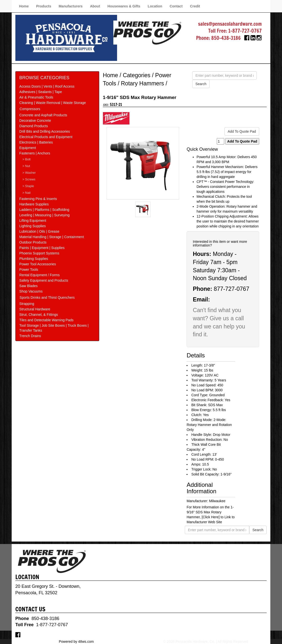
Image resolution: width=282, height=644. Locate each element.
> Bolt (26, 159)
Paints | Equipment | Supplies (42, 248)
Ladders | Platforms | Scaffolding (44, 210)
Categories (137, 75)
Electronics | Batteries (36, 142)
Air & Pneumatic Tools (36, 97)
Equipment (28, 148)
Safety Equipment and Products (44, 280)
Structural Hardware (35, 309)
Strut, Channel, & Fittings (39, 315)
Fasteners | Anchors (35, 153)
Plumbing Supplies (34, 259)
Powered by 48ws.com (76, 642)
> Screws (29, 179)
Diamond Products (34, 126)
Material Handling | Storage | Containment (52, 237)
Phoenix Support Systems (39, 253)
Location (155, 6)
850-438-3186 (226, 38)
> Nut (26, 166)
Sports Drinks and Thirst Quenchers (47, 297)
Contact (176, 6)
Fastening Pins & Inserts (38, 199)
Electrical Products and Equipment (46, 137)
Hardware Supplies (34, 204)
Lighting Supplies (33, 226)
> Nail (26, 193)
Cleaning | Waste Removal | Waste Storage (53, 103)
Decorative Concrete (35, 121)
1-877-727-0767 (245, 31)
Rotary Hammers (142, 83)
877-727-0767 (232, 289)
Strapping (27, 304)
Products (44, 6)
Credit (195, 6)
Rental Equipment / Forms (40, 275)
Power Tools (29, 270)
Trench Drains (30, 336)
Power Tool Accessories (38, 264)
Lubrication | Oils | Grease (39, 231)
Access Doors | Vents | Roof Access (47, 86)
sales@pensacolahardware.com (230, 24)
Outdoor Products (33, 242)
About (95, 6)
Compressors (30, 109)
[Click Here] (211, 517)
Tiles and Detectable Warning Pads (46, 320)
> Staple (28, 186)
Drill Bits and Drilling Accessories (45, 131)
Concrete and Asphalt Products (43, 115)
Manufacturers (70, 6)
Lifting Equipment (33, 221)
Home (24, 6)
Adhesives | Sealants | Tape (41, 92)
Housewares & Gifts (124, 6)
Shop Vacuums (31, 291)
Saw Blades (29, 286)
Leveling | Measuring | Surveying (45, 215)
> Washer (29, 173)
